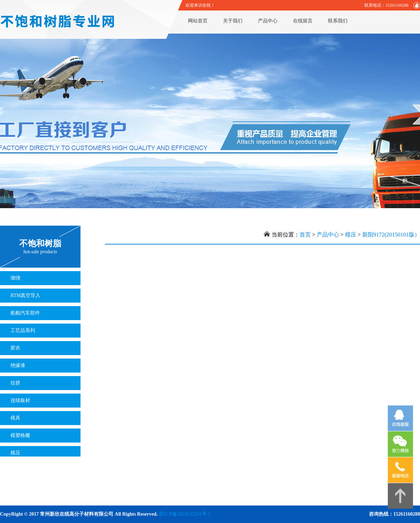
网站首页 (198, 21)
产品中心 (268, 21)
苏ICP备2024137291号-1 (185, 514)
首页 (305, 235)
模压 (351, 235)
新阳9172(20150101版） (391, 235)
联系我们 (338, 21)
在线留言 (303, 21)
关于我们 (233, 21)
